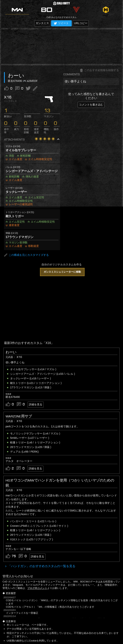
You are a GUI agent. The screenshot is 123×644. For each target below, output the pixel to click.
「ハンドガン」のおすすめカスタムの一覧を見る (41, 566)
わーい (11, 352)
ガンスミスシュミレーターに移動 (62, 272)
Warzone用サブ (19, 416)
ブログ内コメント (37, 588)
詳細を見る (36, 404)
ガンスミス (42, 23)
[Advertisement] (61, 47)
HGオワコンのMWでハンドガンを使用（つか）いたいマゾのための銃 (60, 483)
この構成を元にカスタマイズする (26, 255)
